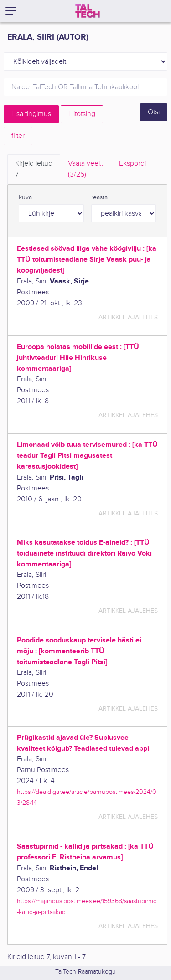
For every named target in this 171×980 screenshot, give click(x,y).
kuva (25, 197)
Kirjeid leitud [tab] (34, 170)
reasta (99, 197)
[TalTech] (88, 11)
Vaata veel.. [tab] (86, 170)
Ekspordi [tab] (132, 164)
